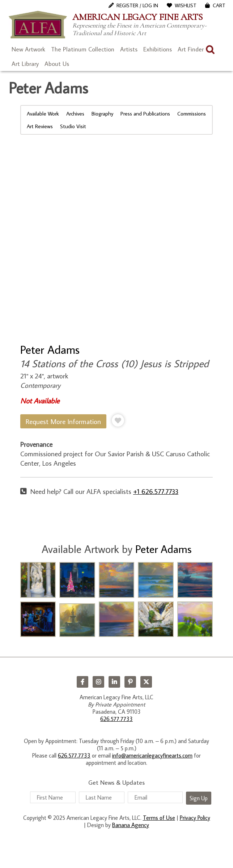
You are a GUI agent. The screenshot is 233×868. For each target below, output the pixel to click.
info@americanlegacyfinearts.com (152, 755)
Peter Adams (50, 349)
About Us (57, 64)
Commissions (192, 114)
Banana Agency (131, 825)
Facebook (82, 682)
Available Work (43, 114)
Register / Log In (137, 5)
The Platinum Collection (83, 49)
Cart (219, 5)
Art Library (25, 64)
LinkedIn (114, 682)
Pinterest (130, 682)
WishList (186, 5)
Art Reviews (40, 126)
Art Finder (191, 49)
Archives (75, 114)
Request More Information (63, 421)
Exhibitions (158, 49)
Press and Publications (145, 114)
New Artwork (28, 49)
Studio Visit (73, 126)
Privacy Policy (195, 818)
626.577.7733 (116, 719)
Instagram (98, 682)
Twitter (146, 682)
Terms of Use (159, 818)
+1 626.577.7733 (156, 491)
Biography (102, 114)
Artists (129, 49)
